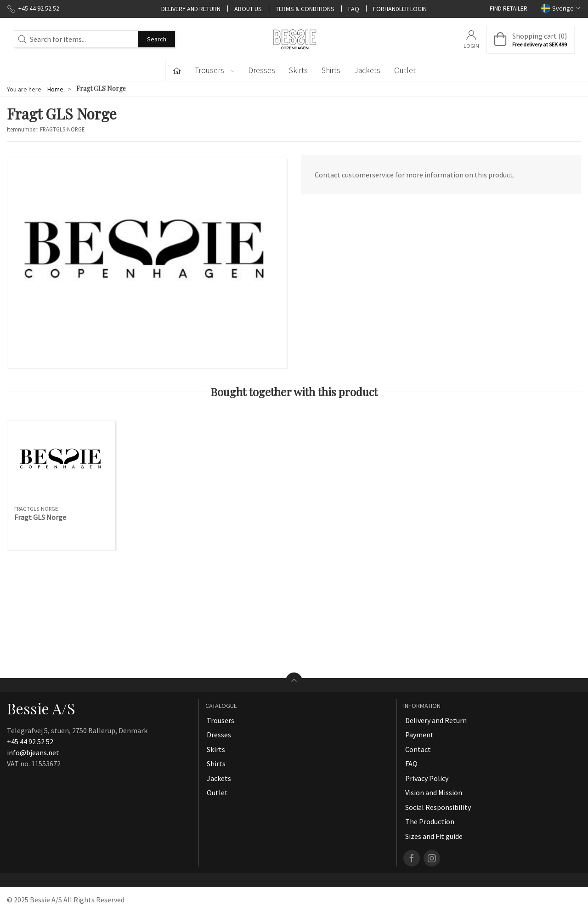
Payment (419, 735)
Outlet (405, 70)
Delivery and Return (191, 8)
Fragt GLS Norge (40, 517)
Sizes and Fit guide (434, 836)
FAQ (354, 8)
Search (157, 39)
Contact (418, 749)
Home (55, 89)
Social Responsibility (438, 807)
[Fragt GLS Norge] (61, 463)
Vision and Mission (434, 792)
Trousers (220, 720)
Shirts (331, 70)
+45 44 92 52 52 (30, 741)
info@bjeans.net (33, 752)
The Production (430, 821)
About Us (248, 8)
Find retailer (509, 8)
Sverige (561, 8)
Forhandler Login (400, 8)
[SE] (294, 39)
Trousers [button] (215, 70)
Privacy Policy (427, 778)
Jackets (367, 70)
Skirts (298, 70)
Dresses (262, 70)
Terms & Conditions (305, 8)
